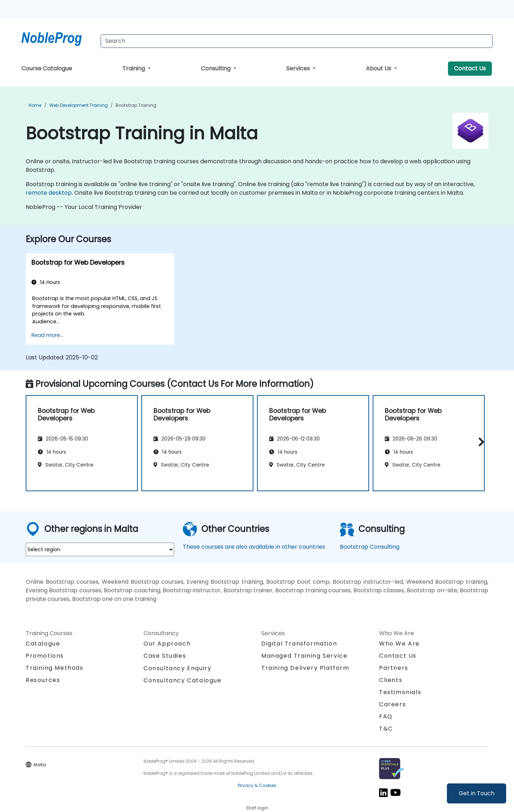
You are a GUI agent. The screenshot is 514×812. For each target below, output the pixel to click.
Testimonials (400, 692)
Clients (391, 680)
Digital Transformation (299, 644)
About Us (379, 68)
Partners (394, 668)
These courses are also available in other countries (254, 547)
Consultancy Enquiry (177, 668)
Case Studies (165, 656)
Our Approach (167, 644)
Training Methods (55, 668)
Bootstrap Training (136, 105)
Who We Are (399, 644)
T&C (386, 729)
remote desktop (49, 193)
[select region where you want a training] (100, 549)
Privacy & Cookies (257, 785)
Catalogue (43, 644)
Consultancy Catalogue (183, 680)
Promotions (45, 656)
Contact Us (470, 68)
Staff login (257, 808)
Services (299, 68)
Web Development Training (79, 105)
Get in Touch (477, 793)
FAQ (386, 716)
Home (35, 105)
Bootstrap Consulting (370, 547)
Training (134, 68)
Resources (43, 680)
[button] (480, 442)
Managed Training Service (304, 656)
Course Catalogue (47, 68)
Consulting (216, 68)
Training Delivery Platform (305, 668)
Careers (392, 704)
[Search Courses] (297, 41)
